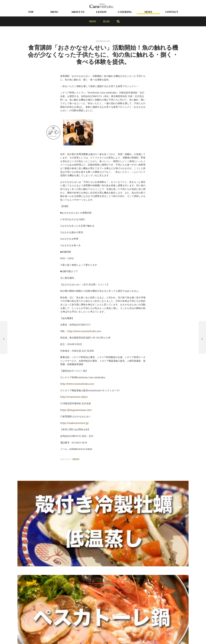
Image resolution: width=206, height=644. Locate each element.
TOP (31, 12)
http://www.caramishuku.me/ (77, 384)
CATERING (125, 12)
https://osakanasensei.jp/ (74, 423)
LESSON (101, 12)
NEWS (148, 12)
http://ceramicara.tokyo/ (74, 397)
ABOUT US (78, 12)
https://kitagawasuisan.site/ (76, 410)
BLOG (107, 21)
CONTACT (172, 12)
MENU (54, 12)
